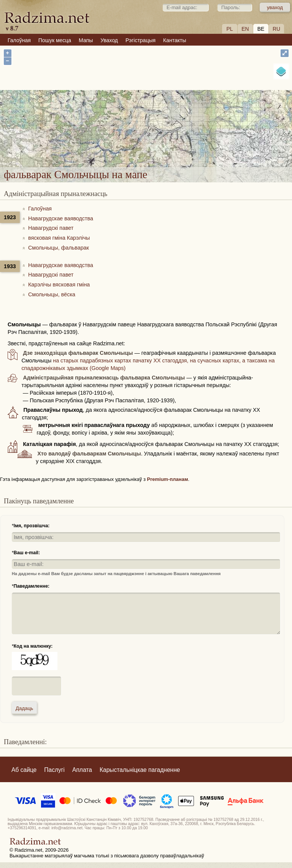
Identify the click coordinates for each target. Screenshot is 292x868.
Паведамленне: (32, 586)
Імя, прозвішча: (32, 526)
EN (245, 29)
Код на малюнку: (33, 646)
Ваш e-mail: (27, 553)
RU (276, 29)
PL (229, 29)
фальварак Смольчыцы (188, 123)
